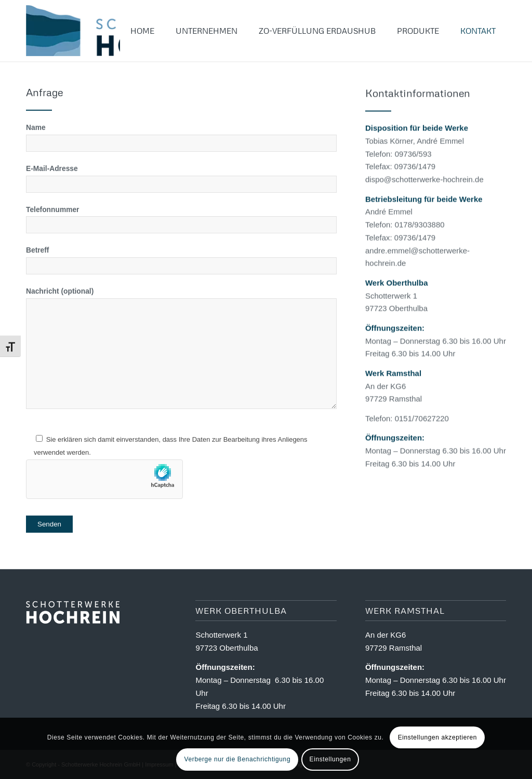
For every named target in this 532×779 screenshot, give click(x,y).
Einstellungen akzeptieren (437, 737)
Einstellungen (330, 759)
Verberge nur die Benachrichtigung (238, 759)
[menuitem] (142, 31)
